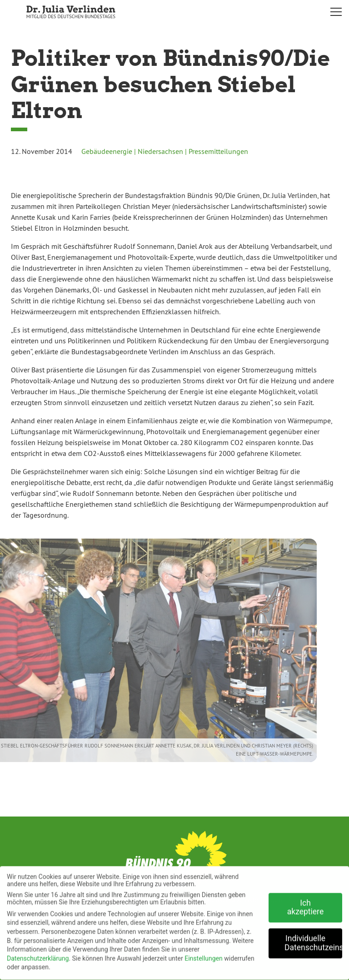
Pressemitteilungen (218, 151)
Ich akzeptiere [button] (305, 904)
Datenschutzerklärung (38, 955)
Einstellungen (204, 955)
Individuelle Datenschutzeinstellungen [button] (313, 940)
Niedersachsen (160, 151)
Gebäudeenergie (107, 151)
